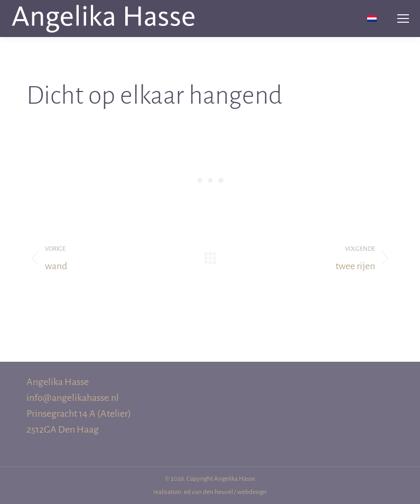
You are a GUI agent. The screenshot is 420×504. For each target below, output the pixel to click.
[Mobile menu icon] (403, 19)
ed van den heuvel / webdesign (225, 492)
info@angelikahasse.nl (73, 398)
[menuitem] (372, 19)
